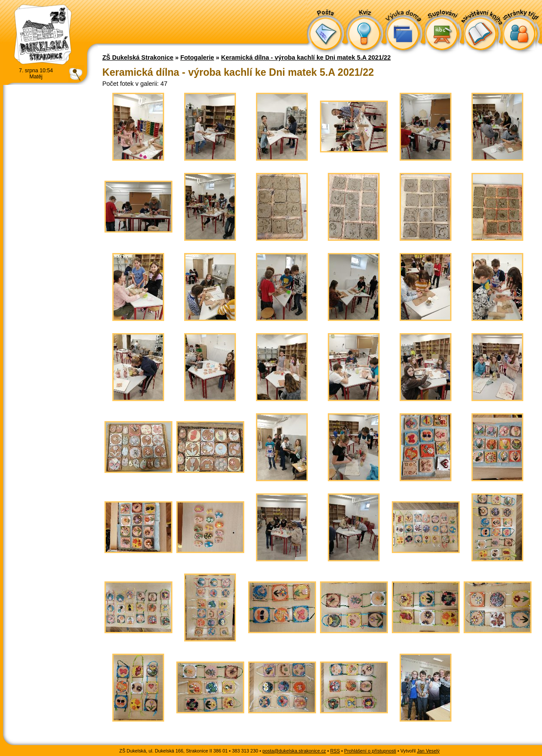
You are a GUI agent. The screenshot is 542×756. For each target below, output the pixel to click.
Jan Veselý (428, 751)
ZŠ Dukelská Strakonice (138, 57)
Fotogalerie (197, 57)
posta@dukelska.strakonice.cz (294, 751)
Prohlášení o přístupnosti (370, 751)
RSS (335, 751)
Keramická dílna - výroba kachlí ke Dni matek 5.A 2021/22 (306, 57)
